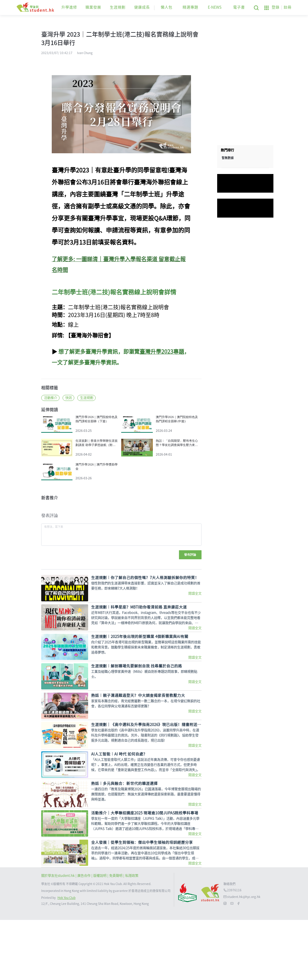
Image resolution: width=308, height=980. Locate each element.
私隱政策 (132, 936)
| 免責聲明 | (116, 936)
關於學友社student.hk (58, 936)
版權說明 (100, 936)
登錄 (276, 7)
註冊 (288, 7)
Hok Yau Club (66, 958)
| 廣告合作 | (84, 936)
